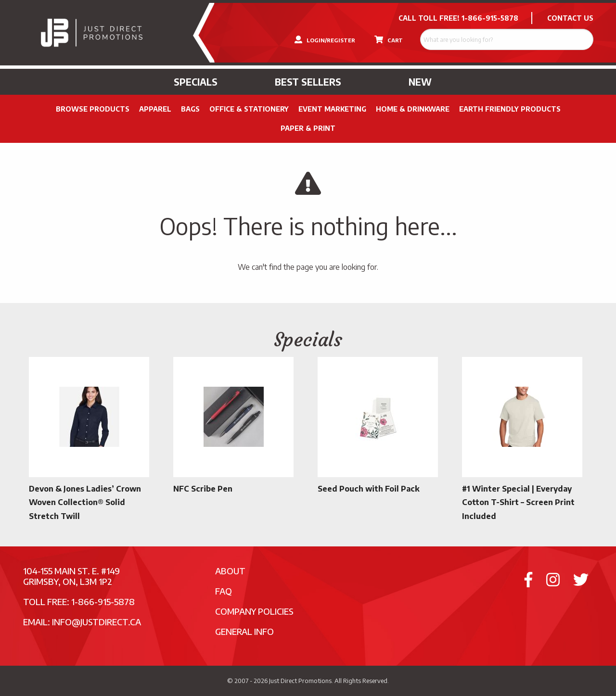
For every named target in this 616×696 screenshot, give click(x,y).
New (420, 82)
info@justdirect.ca (96, 622)
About (230, 571)
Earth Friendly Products (510, 109)
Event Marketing (332, 109)
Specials (196, 82)
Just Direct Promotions (300, 681)
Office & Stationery (249, 109)
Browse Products (93, 109)
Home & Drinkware (413, 109)
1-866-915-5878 (490, 18)
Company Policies (254, 611)
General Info (244, 631)
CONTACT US (570, 18)
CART (389, 39)
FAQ (224, 591)
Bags (190, 109)
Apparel (155, 109)
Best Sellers (308, 82)
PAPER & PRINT (308, 128)
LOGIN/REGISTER (325, 39)
